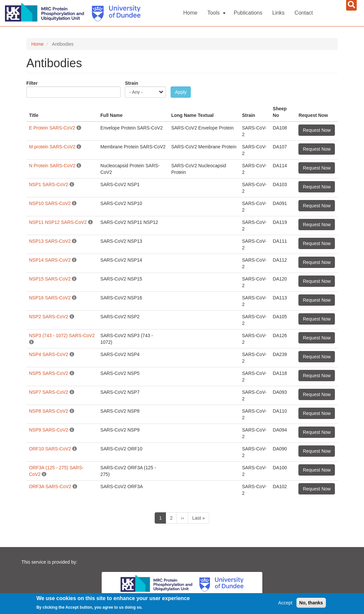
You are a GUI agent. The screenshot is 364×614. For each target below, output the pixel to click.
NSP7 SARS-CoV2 (49, 392)
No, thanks (311, 603)
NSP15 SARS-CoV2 (50, 279)
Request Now (317, 130)
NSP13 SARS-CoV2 (50, 241)
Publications (248, 13)
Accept (285, 603)
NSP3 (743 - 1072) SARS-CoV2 (62, 335)
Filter (32, 83)
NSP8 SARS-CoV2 (49, 411)
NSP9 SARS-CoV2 (49, 430)
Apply (181, 92)
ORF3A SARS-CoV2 (50, 486)
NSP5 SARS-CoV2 (49, 373)
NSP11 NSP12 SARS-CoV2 (59, 222)
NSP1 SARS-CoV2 (49, 184)
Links (278, 13)
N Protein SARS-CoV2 (52, 166)
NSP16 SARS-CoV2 (50, 298)
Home (190, 13)
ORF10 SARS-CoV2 (50, 449)
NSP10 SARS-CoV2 (51, 203)
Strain (131, 83)
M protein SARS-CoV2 (52, 147)
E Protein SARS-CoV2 (53, 128)
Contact (304, 13)
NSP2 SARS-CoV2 (49, 317)
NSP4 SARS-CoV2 (49, 354)
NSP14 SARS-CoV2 (50, 260)
